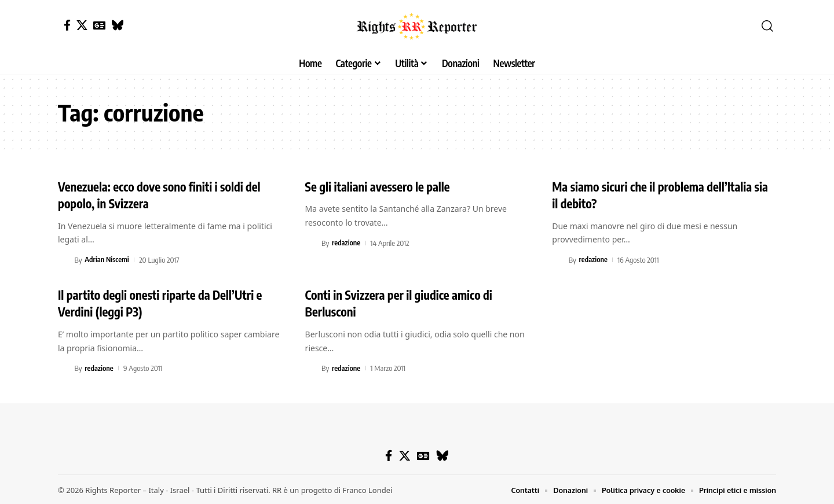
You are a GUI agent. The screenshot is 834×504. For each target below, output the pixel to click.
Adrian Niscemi (107, 259)
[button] (767, 26)
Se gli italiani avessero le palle (383, 186)
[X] (82, 25)
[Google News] (99, 25)
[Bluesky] (117, 25)
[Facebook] (67, 25)
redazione (347, 242)
